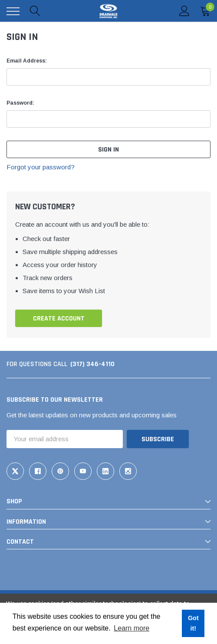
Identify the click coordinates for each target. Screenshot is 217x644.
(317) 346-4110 (92, 364)
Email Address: (27, 61)
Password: (20, 103)
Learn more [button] (132, 628)
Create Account (59, 319)
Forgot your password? (41, 167)
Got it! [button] (193, 623)
